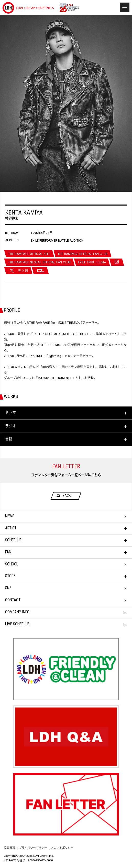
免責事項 (9, 848)
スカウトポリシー (62, 848)
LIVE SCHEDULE (66, 624)
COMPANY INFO (66, 612)
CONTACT (13, 600)
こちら (96, 475)
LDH (28, 8)
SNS (8, 588)
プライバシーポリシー (33, 848)
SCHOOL (12, 564)
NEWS (10, 516)
